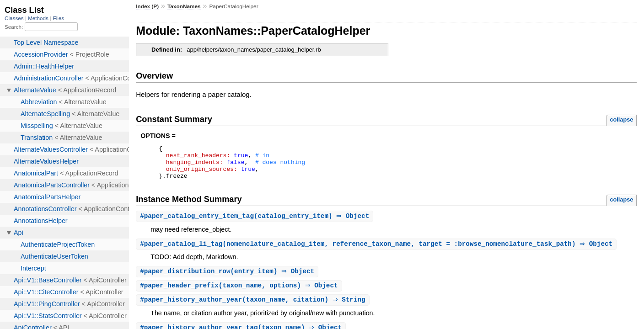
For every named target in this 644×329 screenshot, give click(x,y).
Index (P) (147, 6)
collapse (621, 119)
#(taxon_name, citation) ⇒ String (254, 309)
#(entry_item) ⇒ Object (228, 279)
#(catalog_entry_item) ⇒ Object (256, 223)
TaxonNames (184, 6)
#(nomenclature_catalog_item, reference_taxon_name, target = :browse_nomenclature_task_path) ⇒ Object (377, 252)
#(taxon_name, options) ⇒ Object (240, 294)
